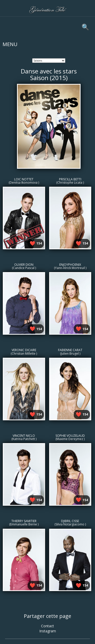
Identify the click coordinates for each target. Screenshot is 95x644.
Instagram (48, 631)
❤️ (32, 243)
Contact (48, 626)
